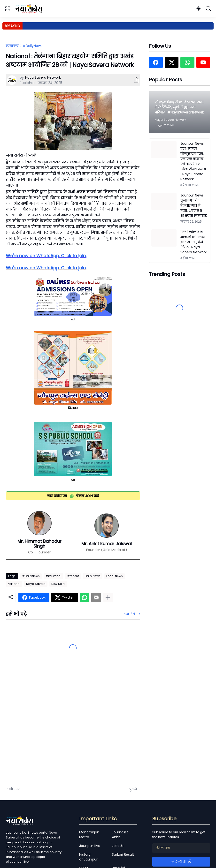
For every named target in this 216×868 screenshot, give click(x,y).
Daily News (93, 576)
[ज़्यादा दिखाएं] (108, 597)
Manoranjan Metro (89, 835)
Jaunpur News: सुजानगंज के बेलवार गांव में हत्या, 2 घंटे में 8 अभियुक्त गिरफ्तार (194, 205)
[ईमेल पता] (181, 848)
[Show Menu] (8, 9)
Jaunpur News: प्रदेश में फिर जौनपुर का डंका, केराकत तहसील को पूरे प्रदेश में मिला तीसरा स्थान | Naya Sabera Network (193, 161)
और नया (15, 789)
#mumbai (53, 576)
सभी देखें (129, 614)
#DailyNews (32, 46)
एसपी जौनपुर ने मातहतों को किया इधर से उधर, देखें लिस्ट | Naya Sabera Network (193, 242)
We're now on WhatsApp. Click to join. (46, 256)
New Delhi (58, 584)
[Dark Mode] (199, 9)
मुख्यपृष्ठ (12, 46)
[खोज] (208, 9)
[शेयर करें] (134, 80)
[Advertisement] (54, 728)
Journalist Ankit (120, 835)
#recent (73, 576)
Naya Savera (36, 584)
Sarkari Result (123, 854)
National (14, 584)
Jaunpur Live (90, 846)
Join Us (118, 846)
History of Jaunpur (88, 857)
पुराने (133, 789)
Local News (115, 576)
